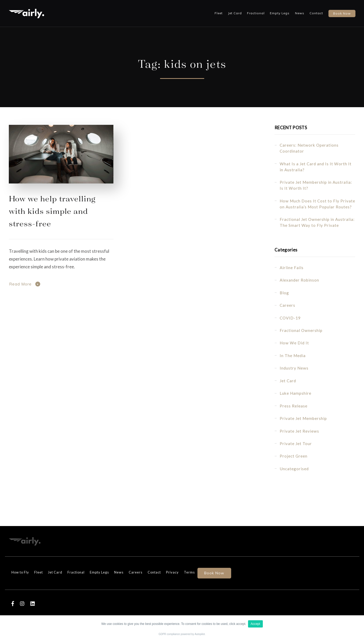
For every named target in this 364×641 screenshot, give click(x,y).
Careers (287, 305)
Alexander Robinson (299, 280)
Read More (20, 284)
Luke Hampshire (296, 393)
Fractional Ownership (301, 330)
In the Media (293, 356)
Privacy (172, 572)
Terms (189, 572)
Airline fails (292, 268)
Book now (342, 13)
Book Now (214, 573)
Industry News (294, 368)
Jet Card (235, 13)
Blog (284, 293)
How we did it (294, 343)
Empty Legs (280, 13)
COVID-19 (290, 318)
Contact (316, 13)
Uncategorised (294, 469)
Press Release (294, 406)
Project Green (294, 456)
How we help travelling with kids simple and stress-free (52, 211)
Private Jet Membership (303, 418)
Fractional (256, 13)
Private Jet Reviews (299, 431)
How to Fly (20, 572)
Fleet (219, 13)
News (300, 13)
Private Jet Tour (296, 444)
